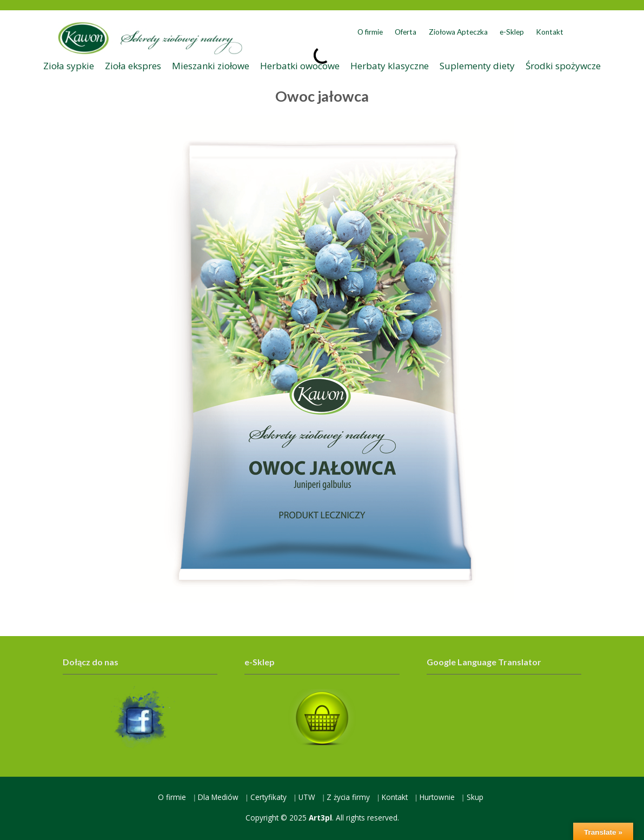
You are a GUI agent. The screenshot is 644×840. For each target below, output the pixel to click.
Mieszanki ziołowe (211, 66)
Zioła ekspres (133, 66)
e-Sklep (512, 32)
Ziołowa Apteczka (458, 32)
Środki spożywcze (563, 66)
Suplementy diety (477, 66)
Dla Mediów (218, 797)
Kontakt (550, 32)
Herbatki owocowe (300, 66)
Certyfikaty (268, 797)
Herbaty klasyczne (390, 66)
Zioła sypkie (69, 66)
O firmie (370, 32)
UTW (307, 797)
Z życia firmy (348, 797)
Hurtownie (437, 797)
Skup (475, 797)
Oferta (406, 32)
